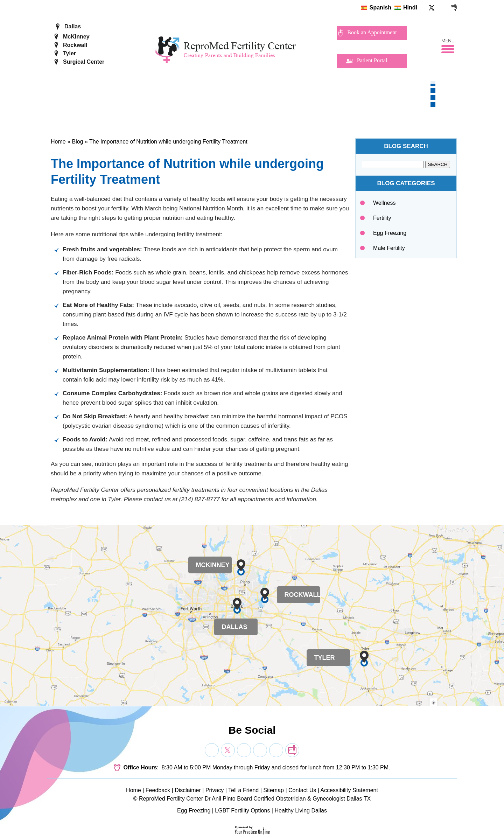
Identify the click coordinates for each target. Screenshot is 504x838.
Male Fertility (389, 248)
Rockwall (75, 45)
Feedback (158, 790)
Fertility (382, 218)
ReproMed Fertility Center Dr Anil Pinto (187, 799)
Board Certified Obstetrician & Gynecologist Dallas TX (304, 799)
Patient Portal (372, 60)
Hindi (410, 8)
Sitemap (274, 790)
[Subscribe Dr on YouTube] (244, 750)
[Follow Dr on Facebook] (212, 750)
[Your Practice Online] (252, 830)
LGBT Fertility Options (242, 811)
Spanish (380, 8)
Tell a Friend (243, 790)
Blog (77, 142)
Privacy (215, 790)
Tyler (69, 53)
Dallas (73, 26)
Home (58, 142)
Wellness (384, 203)
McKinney (76, 37)
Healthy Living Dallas (300, 811)
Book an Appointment (372, 32)
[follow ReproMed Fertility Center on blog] (454, 8)
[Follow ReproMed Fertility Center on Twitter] (432, 8)
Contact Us (302, 790)
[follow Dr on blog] (292, 750)
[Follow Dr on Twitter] (228, 750)
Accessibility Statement (349, 790)
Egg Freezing (390, 233)
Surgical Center (84, 62)
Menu (448, 41)
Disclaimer (188, 790)
